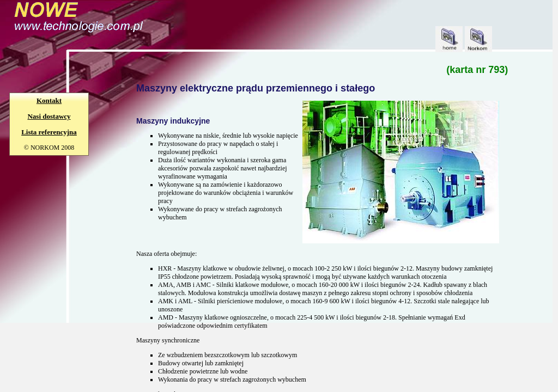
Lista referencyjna (49, 132)
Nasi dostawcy (49, 116)
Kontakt (49, 100)
